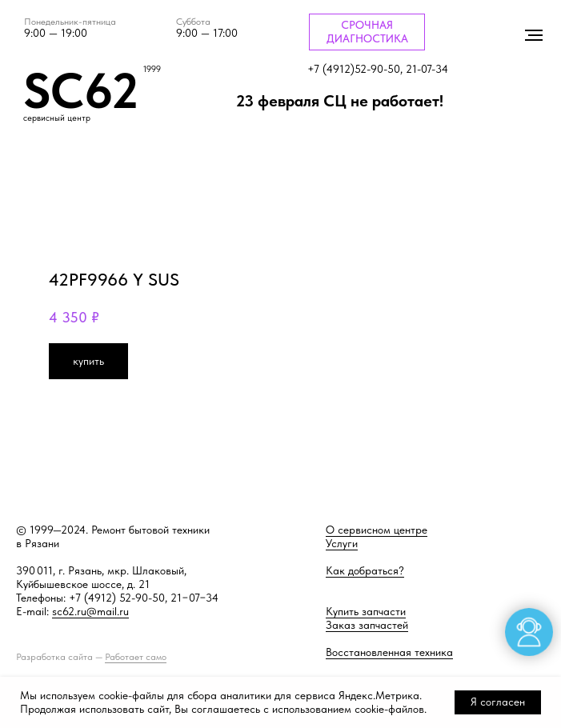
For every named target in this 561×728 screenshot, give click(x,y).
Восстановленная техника (389, 652)
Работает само (136, 657)
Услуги (342, 543)
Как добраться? (365, 570)
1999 (152, 69)
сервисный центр (57, 118)
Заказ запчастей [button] (367, 625)
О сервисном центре (377, 530)
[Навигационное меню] (534, 35)
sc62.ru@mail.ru (90, 611)
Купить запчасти (366, 611)
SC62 (81, 90)
